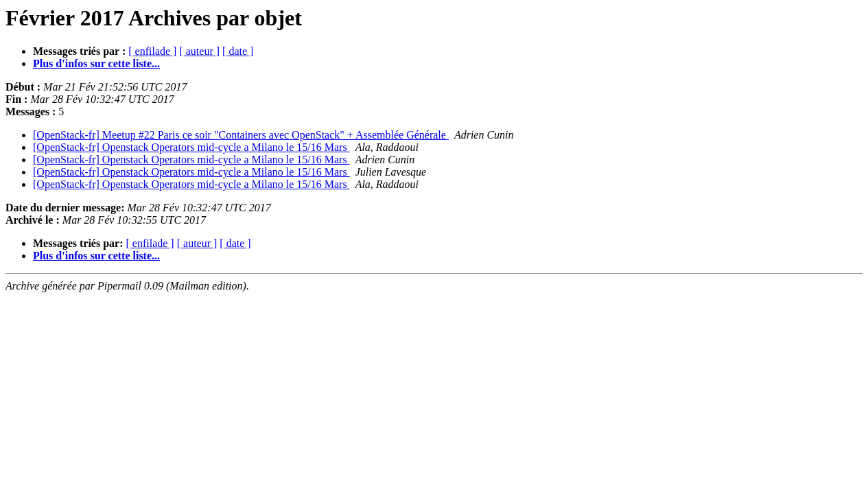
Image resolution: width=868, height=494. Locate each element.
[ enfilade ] (152, 51)
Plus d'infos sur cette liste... (96, 63)
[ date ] (238, 51)
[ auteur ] (199, 51)
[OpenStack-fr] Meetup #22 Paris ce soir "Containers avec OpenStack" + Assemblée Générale (241, 135)
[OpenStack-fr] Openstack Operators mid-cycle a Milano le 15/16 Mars (191, 147)
